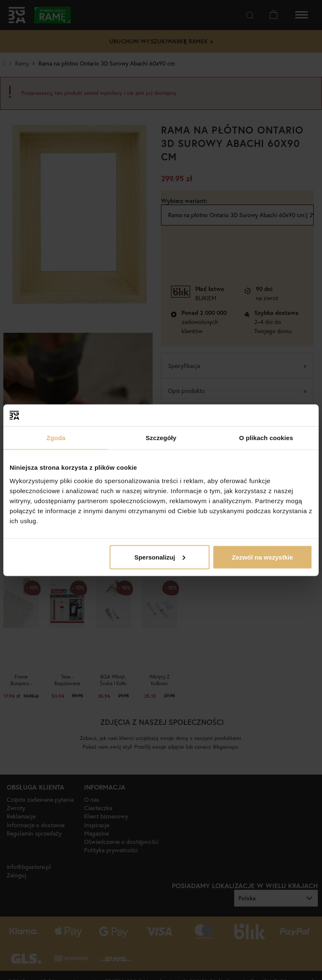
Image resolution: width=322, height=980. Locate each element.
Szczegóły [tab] (161, 438)
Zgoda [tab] (56, 438)
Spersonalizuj (160, 557)
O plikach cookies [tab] (266, 438)
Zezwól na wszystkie (263, 557)
